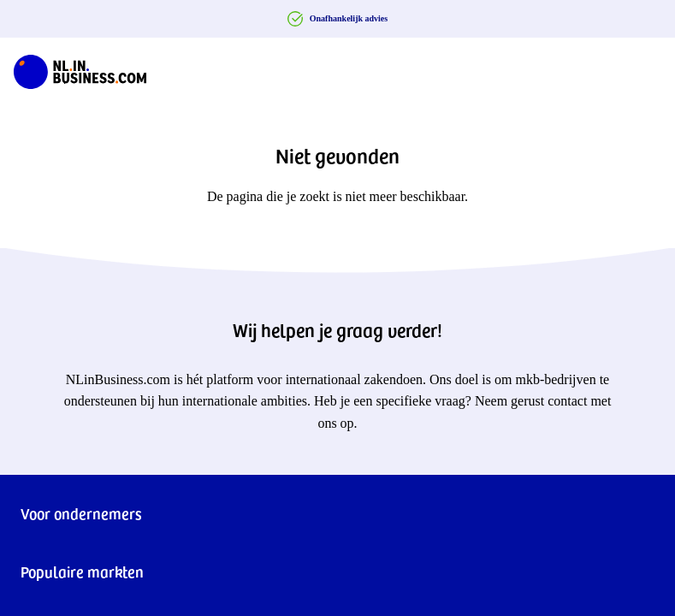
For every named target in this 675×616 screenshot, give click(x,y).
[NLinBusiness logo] (80, 68)
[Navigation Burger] (648, 68)
